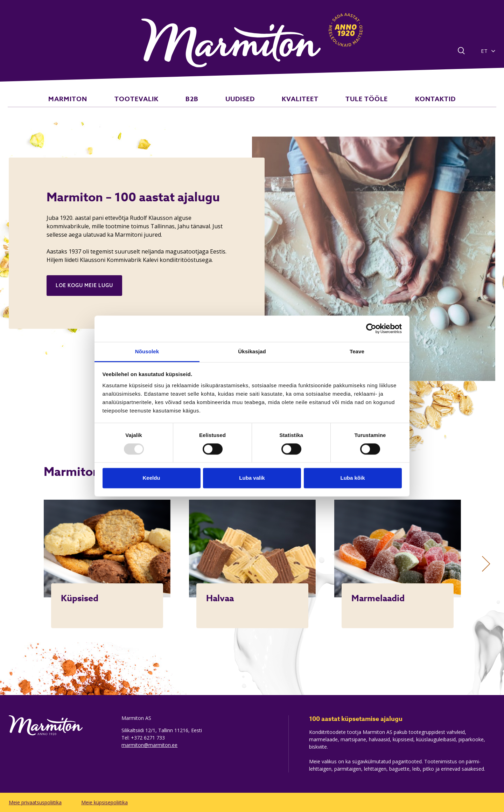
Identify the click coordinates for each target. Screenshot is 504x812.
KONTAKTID (412, 106)
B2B (200, 106)
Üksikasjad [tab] (252, 351)
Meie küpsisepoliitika (104, 802)
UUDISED (240, 106)
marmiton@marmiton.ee (149, 745)
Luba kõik (352, 478)
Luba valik (252, 478)
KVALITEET (292, 106)
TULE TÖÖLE (352, 106)
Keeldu (151, 478)
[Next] (486, 564)
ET (484, 51)
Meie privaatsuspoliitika (35, 802)
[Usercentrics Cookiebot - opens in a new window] (371, 328)
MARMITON (91, 106)
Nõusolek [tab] (147, 351)
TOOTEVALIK (152, 106)
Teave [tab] (357, 351)
